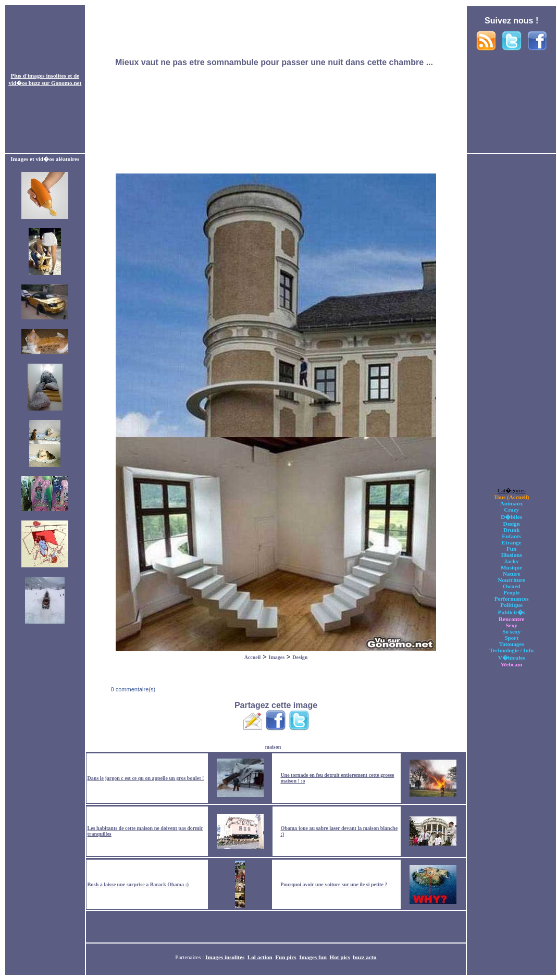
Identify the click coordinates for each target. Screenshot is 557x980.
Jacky (512, 561)
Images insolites (225, 957)
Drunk (512, 530)
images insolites (47, 76)
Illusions (512, 555)
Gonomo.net (66, 83)
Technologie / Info (511, 650)
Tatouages (512, 644)
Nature (511, 574)
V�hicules (512, 658)
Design (300, 657)
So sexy (511, 631)
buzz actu (364, 957)
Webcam (511, 664)
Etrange (512, 542)
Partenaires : (190, 957)
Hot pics (340, 957)
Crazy (511, 510)
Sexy (512, 625)
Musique (511, 567)
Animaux (512, 503)
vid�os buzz (24, 83)
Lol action (260, 957)
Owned (512, 586)
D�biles (511, 517)
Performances (512, 599)
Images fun (313, 957)
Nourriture (512, 580)
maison (273, 747)
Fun (511, 549)
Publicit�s (511, 612)
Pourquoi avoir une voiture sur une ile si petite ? (334, 884)
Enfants (511, 536)
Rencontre (511, 619)
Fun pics (286, 957)
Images (277, 657)
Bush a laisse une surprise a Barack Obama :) (138, 884)
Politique (511, 605)
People (511, 592)
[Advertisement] (276, 80)
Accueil (253, 657)
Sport (511, 638)
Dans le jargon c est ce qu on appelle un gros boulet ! (146, 778)
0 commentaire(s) (132, 689)
